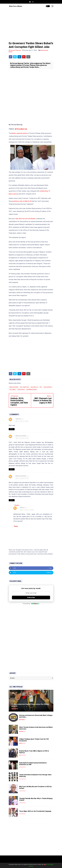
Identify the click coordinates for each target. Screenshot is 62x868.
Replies (17, 505)
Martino (23, 508)
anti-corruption (24, 387)
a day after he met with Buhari (25, 219)
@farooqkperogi (21, 129)
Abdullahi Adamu (14, 387)
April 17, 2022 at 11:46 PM (27, 510)
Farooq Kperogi (48, 387)
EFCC (41, 387)
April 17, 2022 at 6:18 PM (22, 438)
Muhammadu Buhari (32, 390)
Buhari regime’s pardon (20, 133)
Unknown (18, 419)
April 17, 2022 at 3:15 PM (22, 421)
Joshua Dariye (21, 390)
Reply (12, 429)
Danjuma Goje (34, 387)
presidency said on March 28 (22, 201)
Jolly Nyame (12, 390)
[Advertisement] (31, 23)
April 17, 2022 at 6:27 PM (22, 478)
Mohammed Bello (21, 436)
